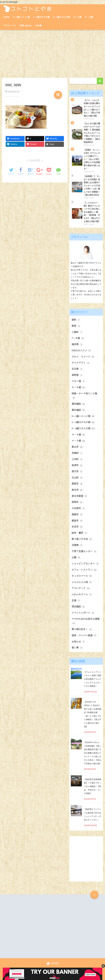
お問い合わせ (25, 25)
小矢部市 (78, 508)
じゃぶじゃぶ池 (82, 582)
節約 (76, 320)
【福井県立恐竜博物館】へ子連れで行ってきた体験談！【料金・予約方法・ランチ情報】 (93, 786)
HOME (6, 17)
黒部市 (77, 484)
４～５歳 (89, 17)
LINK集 (38, 25)
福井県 (77, 345)
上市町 (77, 459)
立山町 (77, 478)
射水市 (77, 490)
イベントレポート (83, 613)
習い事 (77, 648)
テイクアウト (81, 363)
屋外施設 (78, 410)
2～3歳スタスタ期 (61, 17)
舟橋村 (77, 453)
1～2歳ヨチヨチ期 (41, 17)
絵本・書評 (80, 533)
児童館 (77, 545)
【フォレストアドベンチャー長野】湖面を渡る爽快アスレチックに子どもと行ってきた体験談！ (93, 679)
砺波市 (77, 521)
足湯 (76, 601)
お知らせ (78, 642)
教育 (76, 326)
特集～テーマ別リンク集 (84, 396)
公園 (76, 558)
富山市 (77, 447)
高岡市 (77, 502)
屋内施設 (78, 404)
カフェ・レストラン (84, 570)
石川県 (77, 369)
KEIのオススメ (82, 351)
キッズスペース (82, 576)
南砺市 (77, 515)
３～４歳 (77, 17)
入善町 (77, 332)
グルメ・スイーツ (83, 357)
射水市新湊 (80, 496)
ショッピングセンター (85, 564)
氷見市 (77, 527)
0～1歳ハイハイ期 (21, 17)
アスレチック (81, 588)
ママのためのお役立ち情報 (86, 621)
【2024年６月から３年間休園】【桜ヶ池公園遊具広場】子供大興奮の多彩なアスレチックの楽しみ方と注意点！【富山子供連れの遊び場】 (93, 753)
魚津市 (77, 465)
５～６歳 (78, 388)
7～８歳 (78, 338)
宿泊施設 (78, 607)
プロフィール (10, 25)
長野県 (77, 375)
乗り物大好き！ (82, 629)
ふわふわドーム (82, 595)
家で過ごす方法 (82, 539)
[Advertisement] (52, 54)
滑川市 (77, 472)
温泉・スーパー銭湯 (84, 635)
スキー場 (78, 381)
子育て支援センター (84, 551)
